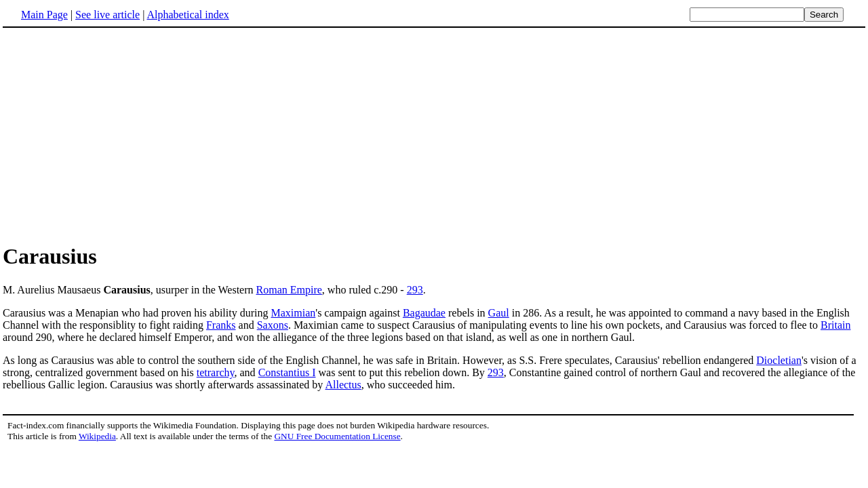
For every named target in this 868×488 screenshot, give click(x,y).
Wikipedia (97, 436)
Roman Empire (289, 290)
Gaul (499, 313)
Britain (835, 325)
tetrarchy (216, 372)
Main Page (44, 15)
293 (415, 290)
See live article (107, 15)
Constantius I (287, 372)
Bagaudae (424, 313)
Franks (221, 325)
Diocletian (779, 360)
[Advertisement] (117, 135)
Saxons (273, 325)
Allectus (343, 385)
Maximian (293, 313)
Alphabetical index (188, 15)
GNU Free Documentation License (337, 436)
